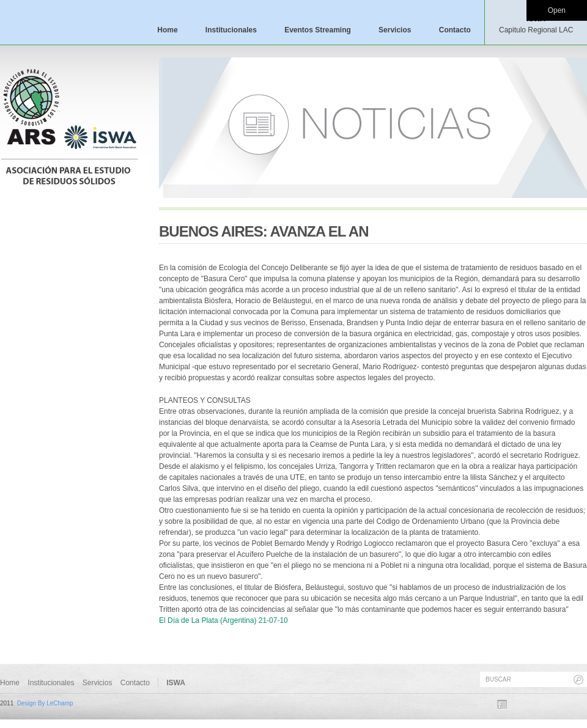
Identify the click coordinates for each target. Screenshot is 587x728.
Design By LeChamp (45, 703)
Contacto (455, 30)
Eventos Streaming (318, 30)
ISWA (536, 24)
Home (167, 30)
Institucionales (231, 30)
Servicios (395, 30)
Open (557, 10)
